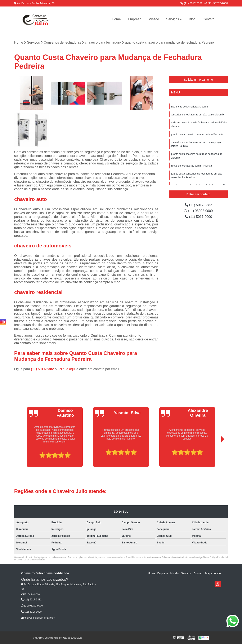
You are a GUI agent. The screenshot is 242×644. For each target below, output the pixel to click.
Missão (154, 19)
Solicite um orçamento (199, 80)
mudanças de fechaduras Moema (189, 107)
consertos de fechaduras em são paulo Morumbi (198, 115)
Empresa (135, 19)
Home (116, 19)
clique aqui (68, 369)
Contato (209, 19)
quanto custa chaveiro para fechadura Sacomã (197, 134)
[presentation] (24, 455)
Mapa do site (213, 573)
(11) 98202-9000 (216, 3)
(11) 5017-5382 (192, 3)
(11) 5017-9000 (198, 217)
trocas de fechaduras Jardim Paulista (191, 166)
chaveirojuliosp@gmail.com (38, 618)
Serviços (173, 19)
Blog (192, 19)
